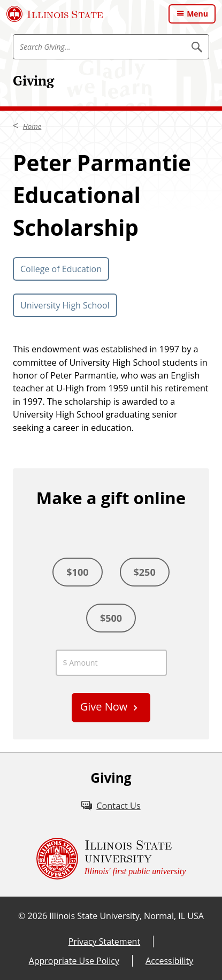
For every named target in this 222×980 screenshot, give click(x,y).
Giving (33, 80)
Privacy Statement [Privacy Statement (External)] (104, 942)
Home (32, 126)
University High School (65, 305)
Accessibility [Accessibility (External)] (169, 961)
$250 (145, 572)
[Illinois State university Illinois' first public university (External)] (111, 859)
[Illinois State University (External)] (55, 14)
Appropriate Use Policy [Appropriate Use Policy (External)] (74, 961)
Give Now (104, 707)
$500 (111, 618)
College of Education (61, 269)
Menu (197, 14)
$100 (77, 572)
